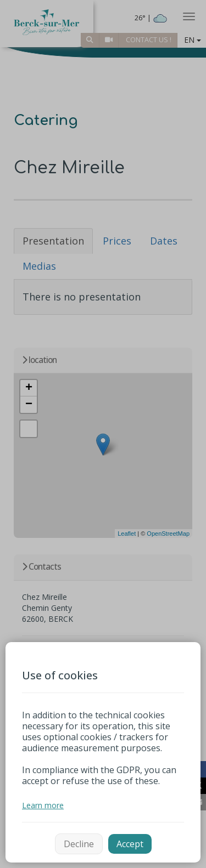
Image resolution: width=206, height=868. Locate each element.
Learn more (43, 805)
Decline (79, 844)
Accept (130, 844)
